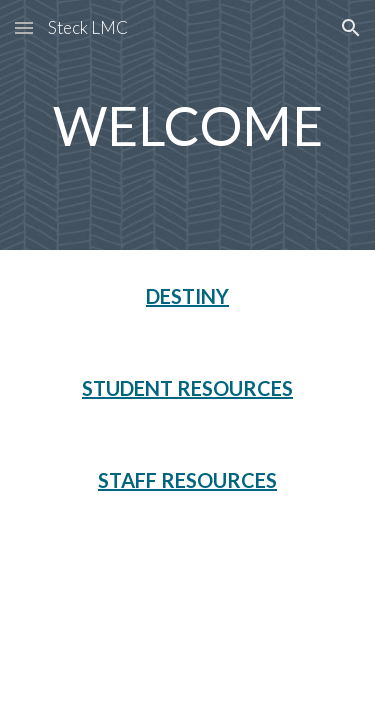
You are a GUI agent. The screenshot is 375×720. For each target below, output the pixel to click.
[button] (24, 27)
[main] (188, 125)
